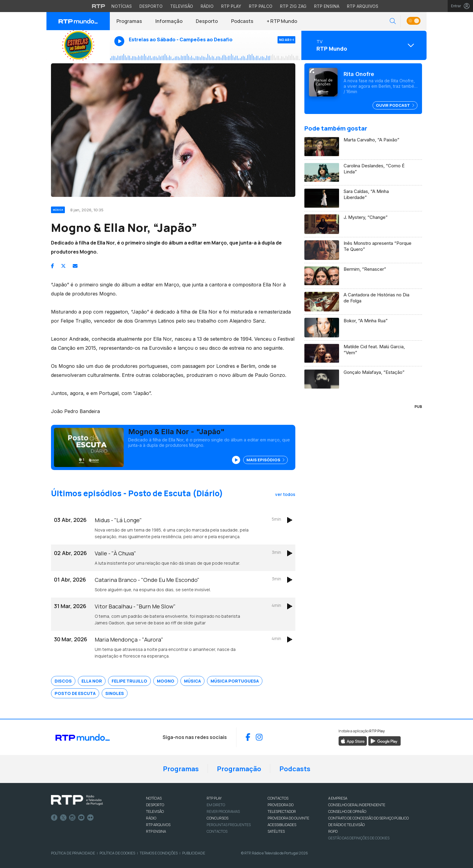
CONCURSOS (217, 818)
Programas (129, 21)
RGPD (333, 831)
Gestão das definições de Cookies (359, 838)
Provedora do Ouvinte (288, 818)
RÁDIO (151, 818)
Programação (239, 769)
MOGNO (166, 681)
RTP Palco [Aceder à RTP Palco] (261, 6)
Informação (169, 21)
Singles (115, 693)
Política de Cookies (117, 853)
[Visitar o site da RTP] (99, 6)
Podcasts (242, 21)
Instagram (72, 818)
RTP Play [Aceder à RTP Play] (231, 6)
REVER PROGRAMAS (223, 811)
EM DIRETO (216, 805)
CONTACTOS (278, 798)
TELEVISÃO (155, 811)
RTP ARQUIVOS (158, 825)
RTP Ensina (156, 831)
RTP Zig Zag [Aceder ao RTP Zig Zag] (293, 6)
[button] (393, 21)
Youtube (81, 818)
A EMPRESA (338, 798)
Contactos (217, 831)
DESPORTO (155, 805)
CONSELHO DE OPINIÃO (347, 811)
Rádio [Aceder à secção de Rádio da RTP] (207, 6)
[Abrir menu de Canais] (363, 45)
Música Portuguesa (235, 681)
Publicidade (194, 853)
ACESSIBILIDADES (282, 825)
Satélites (276, 831)
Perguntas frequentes (229, 825)
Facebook (54, 818)
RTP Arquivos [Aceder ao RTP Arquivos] (363, 6)
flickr (90, 818)
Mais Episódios (265, 460)
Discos (63, 681)
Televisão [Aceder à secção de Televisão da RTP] (182, 6)
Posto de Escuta (75, 693)
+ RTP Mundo (282, 21)
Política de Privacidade (73, 853)
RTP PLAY (214, 798)
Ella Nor (92, 681)
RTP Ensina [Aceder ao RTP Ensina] (327, 6)
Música (192, 681)
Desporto (207, 21)
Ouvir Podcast (395, 105)
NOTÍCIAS (154, 798)
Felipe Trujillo (129, 681)
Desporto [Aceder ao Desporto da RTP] (151, 6)
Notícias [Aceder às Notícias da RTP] (122, 6)
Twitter (63, 818)
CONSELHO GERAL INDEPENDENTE (357, 805)
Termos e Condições (159, 853)
